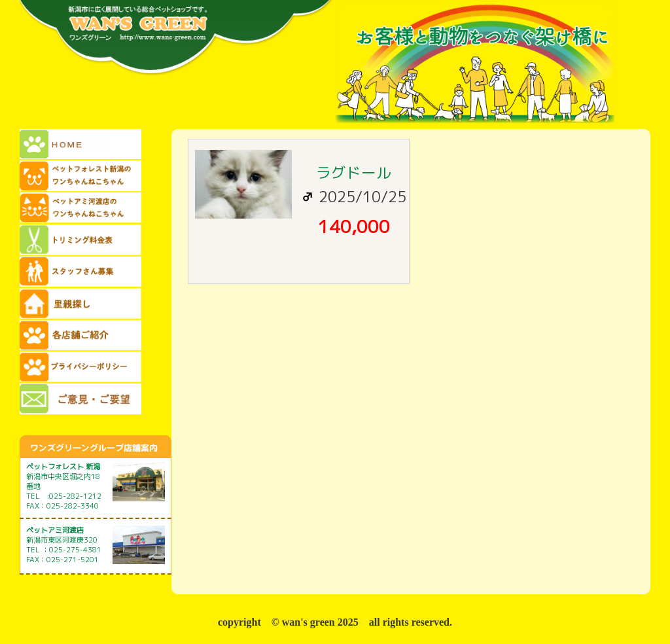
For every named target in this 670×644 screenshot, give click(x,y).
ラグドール (354, 172)
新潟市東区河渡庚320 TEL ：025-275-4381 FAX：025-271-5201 (64, 545)
